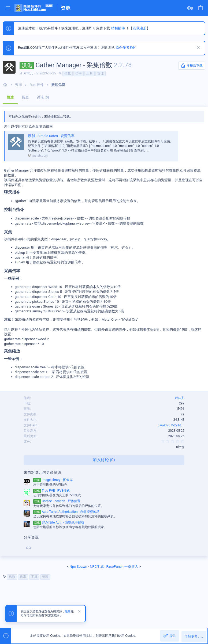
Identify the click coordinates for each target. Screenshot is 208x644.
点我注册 (140, 28)
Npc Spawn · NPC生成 (87, 567)
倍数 (68, 73)
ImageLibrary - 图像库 (53, 480)
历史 (25, 97)
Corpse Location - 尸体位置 (57, 501)
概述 (10, 97)
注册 (68, 611)
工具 (90, 73)
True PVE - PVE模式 (51, 491)
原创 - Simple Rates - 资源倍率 (51, 136)
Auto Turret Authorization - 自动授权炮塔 (66, 512)
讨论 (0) (43, 97)
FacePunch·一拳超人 (122, 567)
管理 (101, 73)
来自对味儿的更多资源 (42, 472)
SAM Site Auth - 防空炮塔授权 (59, 522)
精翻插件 (118, 28)
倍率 (79, 73)
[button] (8, 8)
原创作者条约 (126, 48)
